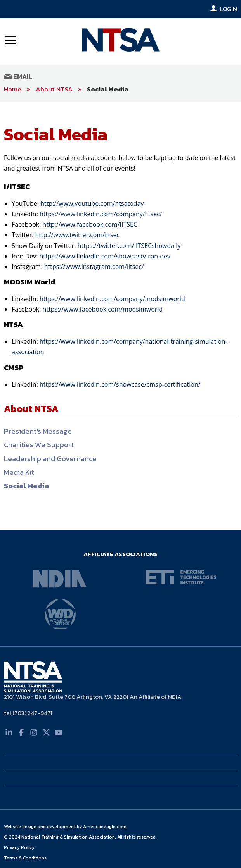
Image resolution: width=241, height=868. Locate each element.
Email (18, 76)
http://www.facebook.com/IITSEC (90, 224)
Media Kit (19, 472)
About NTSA (54, 89)
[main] (120, 316)
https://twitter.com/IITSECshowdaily (129, 246)
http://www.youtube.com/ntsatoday (92, 203)
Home (13, 89)
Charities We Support (39, 445)
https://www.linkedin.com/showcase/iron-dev (105, 256)
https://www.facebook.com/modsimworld (103, 309)
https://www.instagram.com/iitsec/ (94, 267)
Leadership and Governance (50, 459)
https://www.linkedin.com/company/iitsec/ (101, 214)
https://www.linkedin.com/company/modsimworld (112, 299)
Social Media (108, 89)
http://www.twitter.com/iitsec (78, 235)
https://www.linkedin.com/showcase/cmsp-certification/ (120, 384)
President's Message (38, 431)
